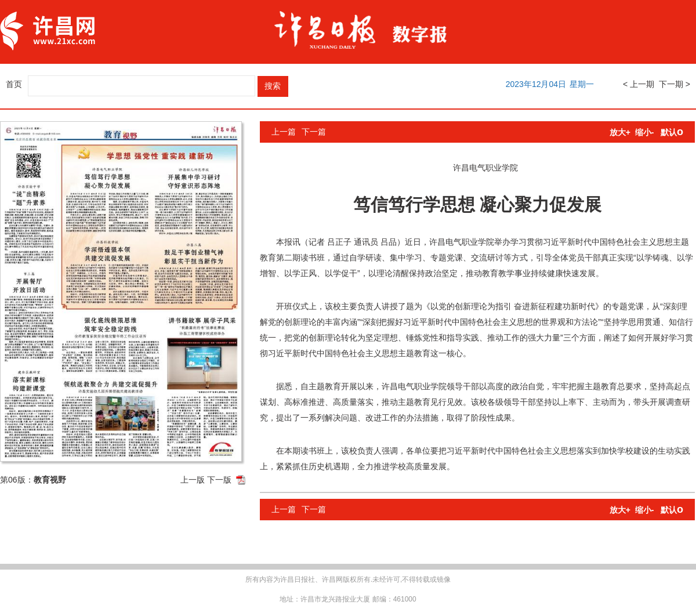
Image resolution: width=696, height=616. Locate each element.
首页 (14, 84)
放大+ (620, 132)
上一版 (193, 480)
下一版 (219, 480)
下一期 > (675, 84)
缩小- (645, 132)
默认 (672, 132)
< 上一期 (639, 84)
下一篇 (314, 132)
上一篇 (284, 132)
